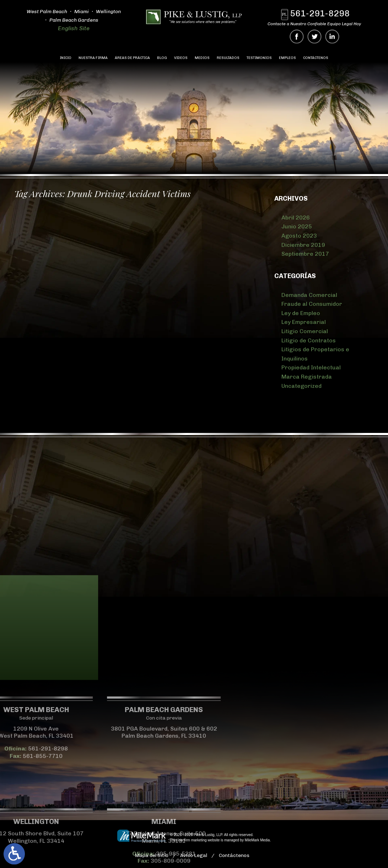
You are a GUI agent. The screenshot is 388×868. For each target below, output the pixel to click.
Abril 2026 (296, 218)
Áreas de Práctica (132, 58)
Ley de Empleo (301, 313)
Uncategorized (301, 386)
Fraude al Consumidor (312, 304)
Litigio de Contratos (309, 340)
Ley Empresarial (304, 322)
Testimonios (259, 58)
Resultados (228, 58)
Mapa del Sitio (152, 855)
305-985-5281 (45, 854)
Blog (162, 58)
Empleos (287, 58)
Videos (181, 58)
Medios (202, 58)
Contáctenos (316, 58)
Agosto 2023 (299, 236)
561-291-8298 (320, 13)
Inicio (66, 58)
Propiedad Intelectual (311, 367)
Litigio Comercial (305, 331)
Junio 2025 (297, 226)
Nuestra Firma (93, 58)
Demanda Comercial (309, 295)
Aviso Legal (194, 855)
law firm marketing (192, 840)
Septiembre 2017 (305, 254)
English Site (73, 28)
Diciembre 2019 (303, 245)
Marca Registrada (307, 377)
